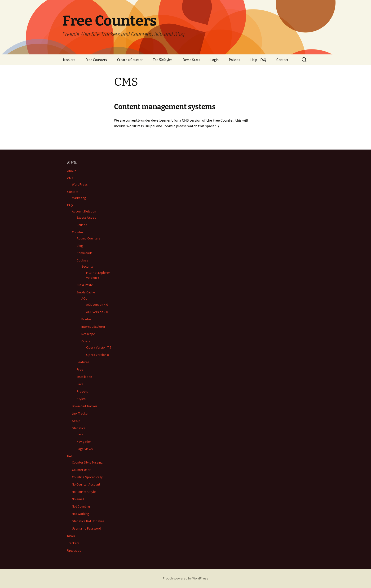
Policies (234, 60)
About (71, 171)
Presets (82, 391)
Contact (282, 60)
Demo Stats (191, 60)
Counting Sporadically (87, 477)
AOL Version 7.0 (97, 312)
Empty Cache (86, 292)
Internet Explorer (93, 327)
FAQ (70, 205)
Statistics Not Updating (88, 521)
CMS (70, 178)
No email (78, 499)
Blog (80, 246)
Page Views (85, 449)
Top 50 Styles (163, 60)
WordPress (80, 184)
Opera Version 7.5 (99, 347)
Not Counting (81, 506)
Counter (78, 232)
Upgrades (74, 550)
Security (87, 266)
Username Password (86, 528)
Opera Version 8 (97, 355)
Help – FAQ (258, 60)
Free (80, 369)
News (71, 536)
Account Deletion (84, 211)
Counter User (81, 470)
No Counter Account (86, 484)
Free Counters (96, 60)
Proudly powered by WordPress (185, 578)
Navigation (84, 442)
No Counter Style (84, 492)
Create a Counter (130, 60)
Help (70, 456)
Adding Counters (88, 238)
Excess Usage (86, 217)
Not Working (81, 514)
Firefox (86, 319)
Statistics (79, 428)
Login (214, 60)
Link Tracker (80, 413)
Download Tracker (85, 406)
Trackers (69, 60)
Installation (84, 377)
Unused (82, 225)
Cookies (82, 260)
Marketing (79, 198)
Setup (76, 421)
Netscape (88, 334)
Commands (85, 253)
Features (83, 362)
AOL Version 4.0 (97, 305)
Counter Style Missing (87, 462)
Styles (81, 399)
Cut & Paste (85, 285)
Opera (86, 341)
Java (80, 384)
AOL (84, 298)
